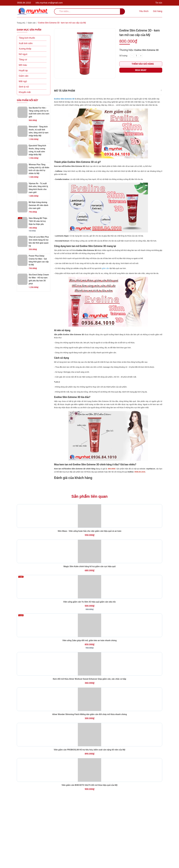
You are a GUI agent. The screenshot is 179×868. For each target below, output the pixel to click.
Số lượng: (123, 56)
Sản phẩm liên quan (89, 509)
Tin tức (159, 3)
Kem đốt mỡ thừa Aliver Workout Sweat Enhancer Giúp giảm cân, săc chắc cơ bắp (89, 725)
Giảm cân (24, 76)
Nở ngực (23, 54)
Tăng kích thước (27, 38)
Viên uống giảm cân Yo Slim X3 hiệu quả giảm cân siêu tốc (89, 635)
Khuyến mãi (25, 92)
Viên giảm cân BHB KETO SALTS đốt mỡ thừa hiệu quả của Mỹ (89, 851)
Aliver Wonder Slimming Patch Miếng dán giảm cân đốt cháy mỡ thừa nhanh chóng (90, 767)
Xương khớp (25, 49)
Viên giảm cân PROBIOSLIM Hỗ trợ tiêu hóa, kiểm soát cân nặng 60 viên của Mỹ (90, 809)
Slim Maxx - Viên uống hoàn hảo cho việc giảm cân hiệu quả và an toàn (90, 551)
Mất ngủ (23, 81)
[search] (89, 11)
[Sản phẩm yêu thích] (143, 11)
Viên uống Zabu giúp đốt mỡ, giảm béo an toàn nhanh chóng (90, 680)
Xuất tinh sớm (26, 43)
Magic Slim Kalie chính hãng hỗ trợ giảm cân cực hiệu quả (90, 593)
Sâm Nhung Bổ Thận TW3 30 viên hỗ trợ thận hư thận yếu (38, 221)
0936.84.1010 (24, 3)
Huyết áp (23, 70)
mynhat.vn (151, 480)
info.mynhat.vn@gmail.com (49, 3)
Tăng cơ (23, 60)
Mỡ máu (23, 65)
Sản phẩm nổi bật (27, 100)
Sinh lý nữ (24, 87)
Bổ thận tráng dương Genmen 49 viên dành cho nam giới (39, 205)
